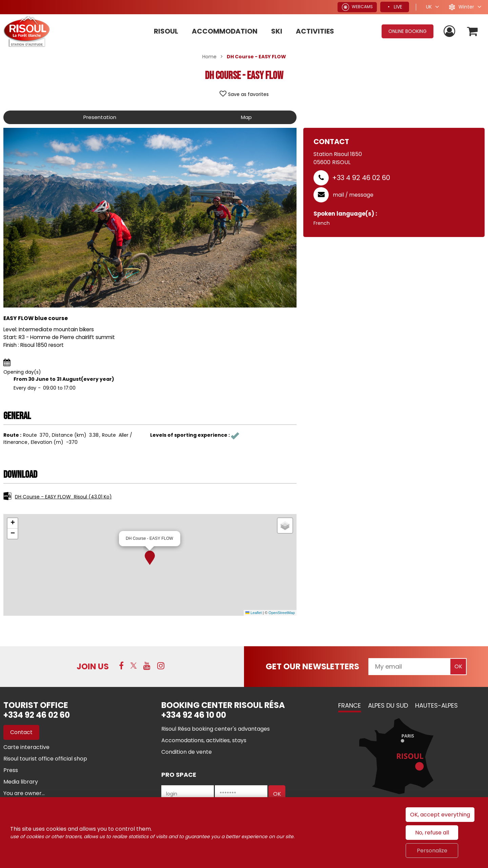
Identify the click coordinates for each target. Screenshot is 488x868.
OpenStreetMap (282, 613)
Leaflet (253, 613)
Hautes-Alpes (436, 705)
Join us (93, 666)
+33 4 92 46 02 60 (361, 178)
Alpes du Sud (388, 705)
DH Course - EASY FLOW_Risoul (63, 497)
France (350, 705)
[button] (150, 558)
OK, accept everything (440, 815)
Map (246, 117)
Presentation (99, 117)
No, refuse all (432, 833)
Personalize (432, 851)
